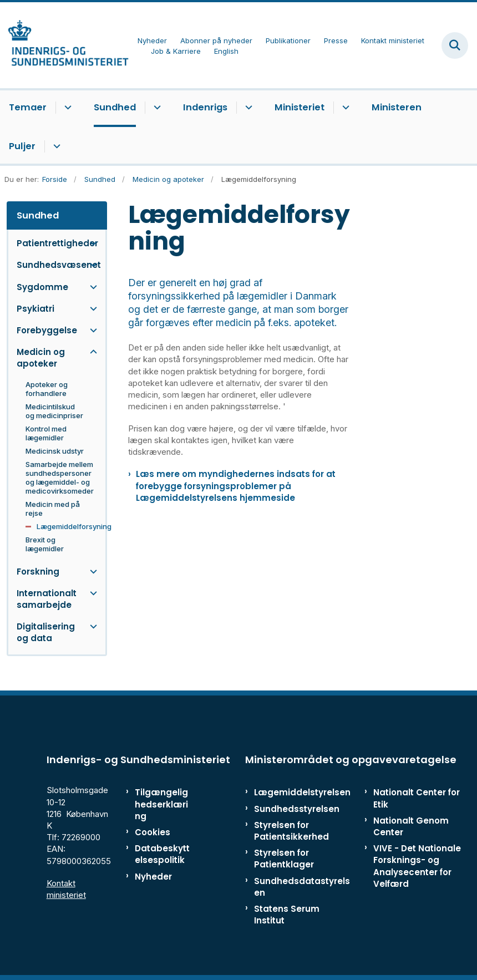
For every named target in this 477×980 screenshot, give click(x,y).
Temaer (28, 107)
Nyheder (153, 877)
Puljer (22, 146)
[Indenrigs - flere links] (247, 108)
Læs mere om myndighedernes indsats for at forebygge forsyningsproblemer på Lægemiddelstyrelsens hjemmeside (236, 486)
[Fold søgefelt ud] (455, 45)
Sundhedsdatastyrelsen (302, 887)
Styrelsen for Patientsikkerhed (291, 831)
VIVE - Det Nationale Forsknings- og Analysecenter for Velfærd (417, 866)
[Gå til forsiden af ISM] (64, 45)
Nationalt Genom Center (411, 826)
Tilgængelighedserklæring (161, 804)
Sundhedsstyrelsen (297, 809)
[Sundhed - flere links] (156, 108)
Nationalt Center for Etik (417, 798)
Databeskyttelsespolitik (162, 854)
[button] (91, 243)
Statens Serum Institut (287, 915)
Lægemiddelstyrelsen (302, 792)
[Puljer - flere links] (55, 146)
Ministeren (397, 107)
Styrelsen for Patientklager (284, 859)
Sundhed (115, 107)
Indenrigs (205, 107)
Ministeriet (300, 107)
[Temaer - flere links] (66, 108)
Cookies (153, 832)
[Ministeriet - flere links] (344, 108)
